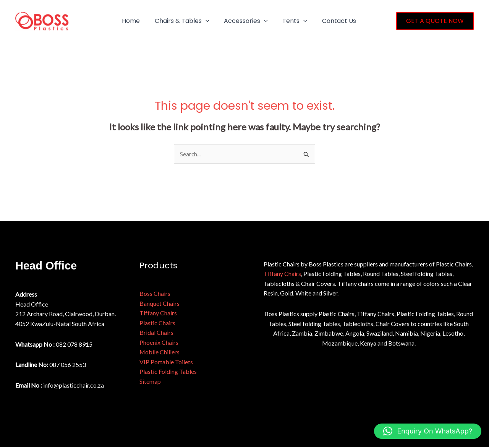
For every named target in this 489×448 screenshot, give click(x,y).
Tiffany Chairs (158, 313)
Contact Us (328, 21)
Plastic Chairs (157, 323)
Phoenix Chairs (159, 343)
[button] (202, 21)
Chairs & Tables (178, 21)
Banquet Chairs (159, 303)
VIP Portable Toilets (166, 362)
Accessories (240, 21)
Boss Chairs (155, 294)
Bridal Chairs (156, 333)
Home (130, 21)
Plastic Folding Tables (168, 372)
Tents (286, 21)
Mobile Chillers (160, 352)
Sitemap (150, 382)
